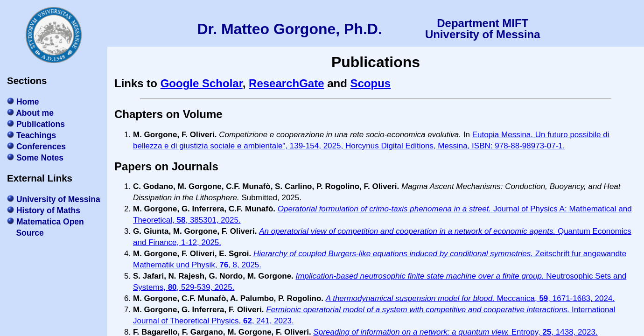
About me (35, 113)
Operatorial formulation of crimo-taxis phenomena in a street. (384, 209)
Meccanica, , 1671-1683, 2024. (555, 298)
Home (28, 102)
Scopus (371, 83)
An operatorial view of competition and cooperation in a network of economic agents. (407, 231)
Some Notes (40, 158)
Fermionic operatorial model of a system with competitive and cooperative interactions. (418, 310)
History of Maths (48, 210)
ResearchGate (286, 83)
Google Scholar (202, 83)
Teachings (36, 135)
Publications (41, 124)
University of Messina (58, 199)
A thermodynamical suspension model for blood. (410, 298)
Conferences (41, 147)
